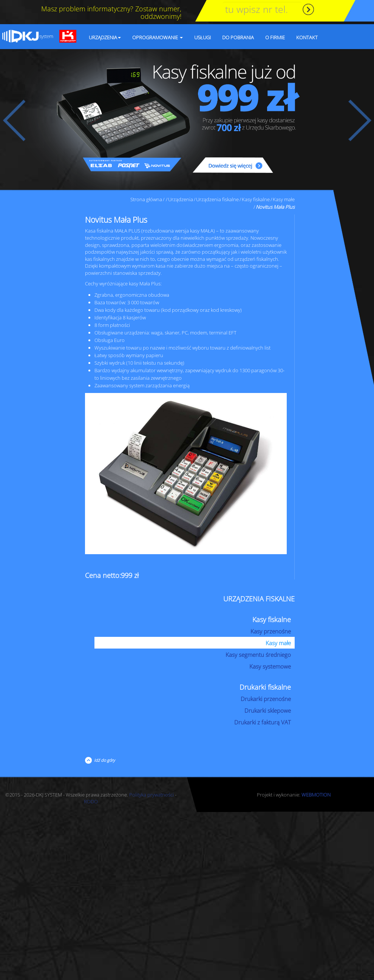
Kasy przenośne (271, 631)
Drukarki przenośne (266, 699)
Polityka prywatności (151, 795)
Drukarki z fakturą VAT (263, 722)
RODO (91, 801)
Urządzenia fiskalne (217, 199)
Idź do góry (103, 760)
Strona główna (146, 199)
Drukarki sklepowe (268, 710)
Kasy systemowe (270, 666)
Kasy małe (284, 199)
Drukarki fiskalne (265, 687)
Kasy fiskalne (256, 199)
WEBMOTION (316, 795)
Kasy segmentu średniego (258, 655)
